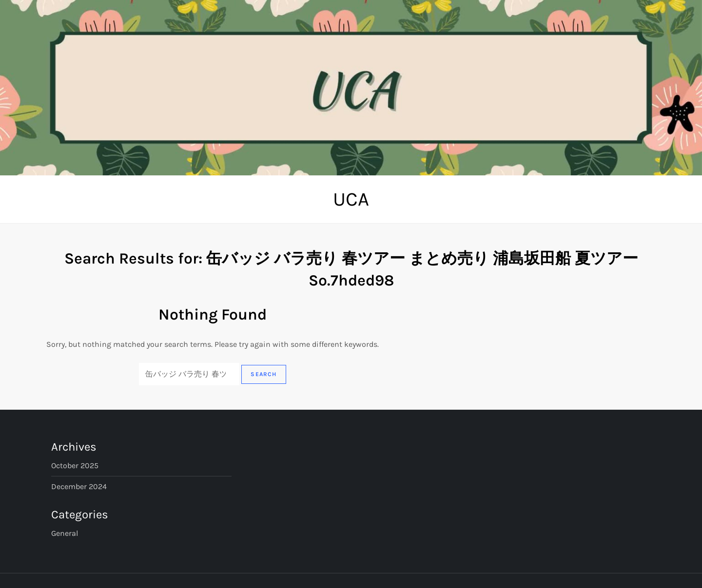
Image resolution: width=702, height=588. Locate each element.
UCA (351, 199)
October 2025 (75, 465)
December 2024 (79, 486)
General (65, 533)
